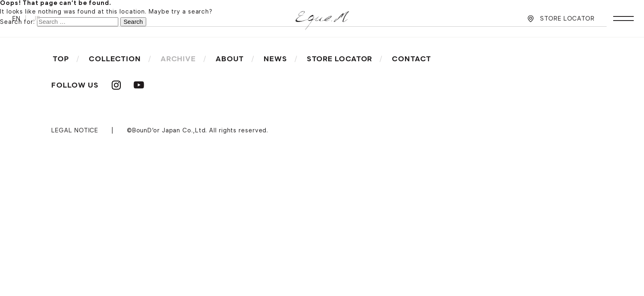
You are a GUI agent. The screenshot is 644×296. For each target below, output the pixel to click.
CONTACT (411, 59)
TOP (61, 59)
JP (37, 18)
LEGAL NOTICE (75, 130)
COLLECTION (115, 59)
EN (16, 18)
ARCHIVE (178, 59)
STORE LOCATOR (567, 18)
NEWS (275, 59)
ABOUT (230, 59)
